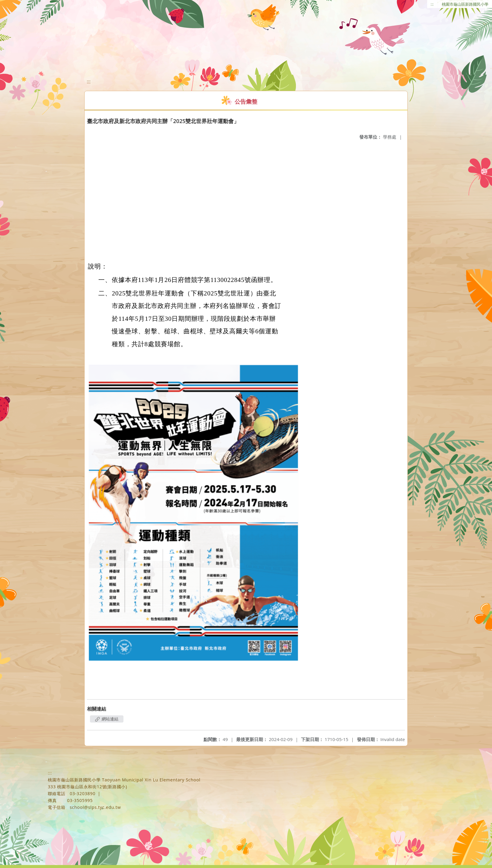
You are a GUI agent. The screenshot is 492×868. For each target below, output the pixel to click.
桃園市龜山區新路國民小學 (465, 4)
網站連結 (107, 719)
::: (432, 4)
